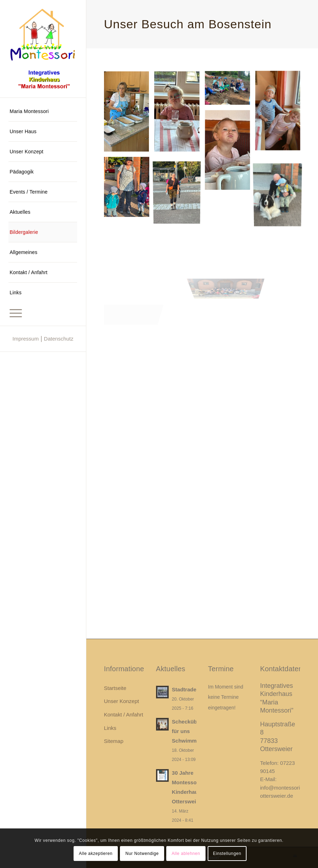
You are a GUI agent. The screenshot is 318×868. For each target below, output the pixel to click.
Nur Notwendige (142, 854)
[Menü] (43, 312)
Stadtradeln (187, 689)
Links (110, 728)
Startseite (115, 688)
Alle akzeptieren (96, 854)
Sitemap (114, 741)
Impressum (25, 339)
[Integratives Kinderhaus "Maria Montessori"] (43, 49)
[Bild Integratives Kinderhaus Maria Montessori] (129, 114)
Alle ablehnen (186, 854)
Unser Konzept (122, 701)
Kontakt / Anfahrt (124, 715)
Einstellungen (227, 854)
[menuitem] (43, 111)
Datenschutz (59, 339)
